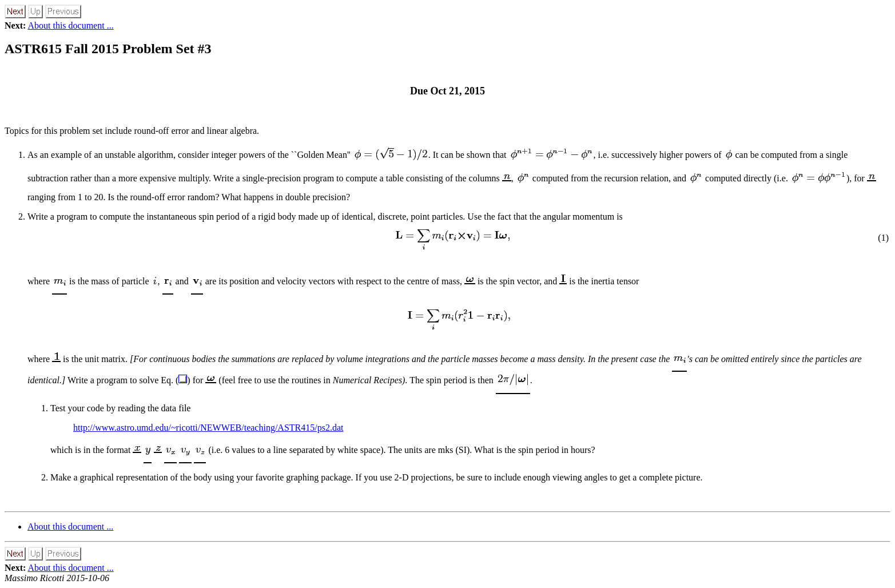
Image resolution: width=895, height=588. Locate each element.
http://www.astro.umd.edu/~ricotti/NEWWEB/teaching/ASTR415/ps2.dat (208, 428)
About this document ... (70, 25)
